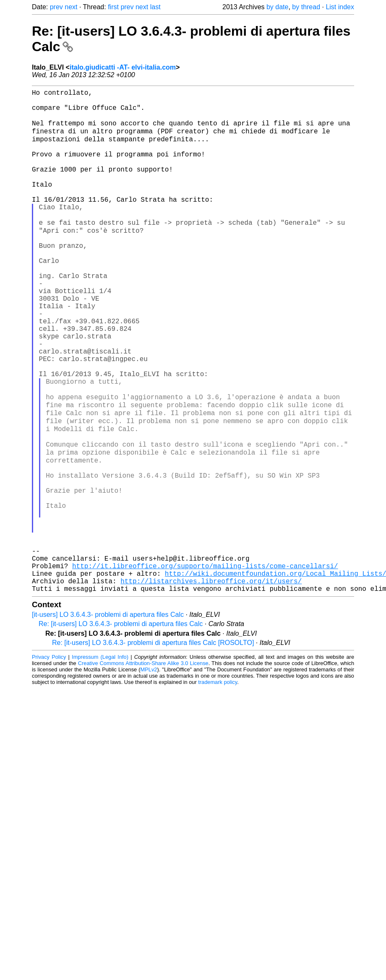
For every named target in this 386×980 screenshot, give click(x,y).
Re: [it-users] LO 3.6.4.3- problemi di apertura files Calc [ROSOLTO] (153, 748)
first (113, 7)
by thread (306, 7)
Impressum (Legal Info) (100, 762)
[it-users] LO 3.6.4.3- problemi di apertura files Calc (108, 720)
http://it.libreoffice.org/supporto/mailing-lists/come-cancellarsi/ (205, 666)
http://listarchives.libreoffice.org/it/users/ (211, 684)
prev (56, 7)
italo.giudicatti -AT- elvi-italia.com (123, 67)
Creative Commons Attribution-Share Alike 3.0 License (143, 768)
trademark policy (218, 787)
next (71, 7)
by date (277, 7)
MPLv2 (149, 775)
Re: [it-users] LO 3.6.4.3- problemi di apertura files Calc (121, 729)
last (155, 7)
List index (340, 7)
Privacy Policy (49, 762)
